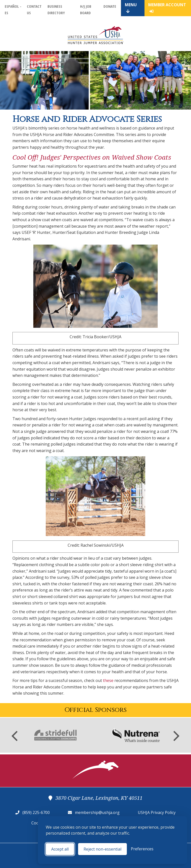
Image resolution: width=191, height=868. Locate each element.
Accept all (60, 849)
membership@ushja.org (97, 812)
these (108, 680)
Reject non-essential (102, 849)
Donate (110, 6)
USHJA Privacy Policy (157, 812)
